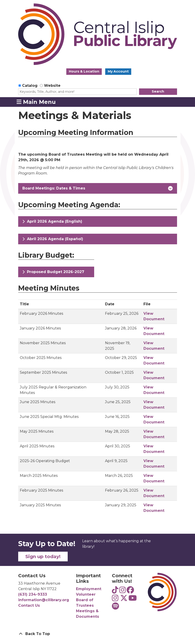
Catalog (30, 86)
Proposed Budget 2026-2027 (53, 272)
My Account (118, 71)
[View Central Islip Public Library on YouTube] (133, 599)
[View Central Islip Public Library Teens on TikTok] (115, 591)
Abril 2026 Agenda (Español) (53, 239)
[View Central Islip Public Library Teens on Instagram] (122, 591)
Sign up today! (43, 557)
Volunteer (86, 594)
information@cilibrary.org (44, 600)
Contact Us (29, 605)
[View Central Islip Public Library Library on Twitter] (124, 599)
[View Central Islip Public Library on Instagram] (115, 599)
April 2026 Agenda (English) (52, 221)
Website (52, 86)
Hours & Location (84, 71)
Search (158, 91)
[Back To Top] (98, 634)
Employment (89, 589)
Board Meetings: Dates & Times (97, 188)
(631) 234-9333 (33, 594)
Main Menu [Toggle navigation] (36, 102)
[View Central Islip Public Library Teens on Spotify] (115, 608)
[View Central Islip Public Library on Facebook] (130, 591)
